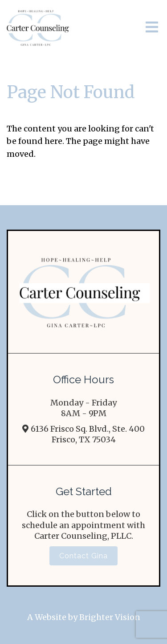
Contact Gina (83, 556)
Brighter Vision (110, 617)
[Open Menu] (152, 28)
